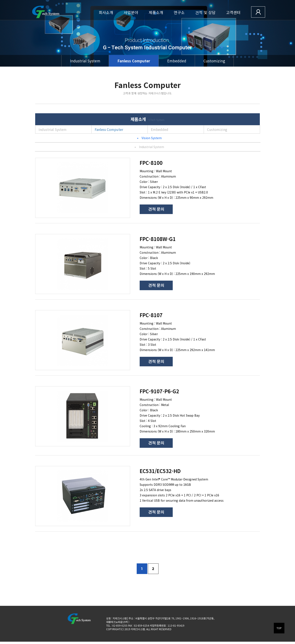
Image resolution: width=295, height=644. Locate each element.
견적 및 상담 (205, 12)
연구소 (179, 12)
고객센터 (233, 12)
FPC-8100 (151, 163)
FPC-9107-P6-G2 (159, 391)
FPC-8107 (151, 315)
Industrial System (85, 61)
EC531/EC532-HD (160, 471)
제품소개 (156, 12)
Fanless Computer (134, 61)
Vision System (149, 138)
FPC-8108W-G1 (158, 239)
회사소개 (106, 12)
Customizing (214, 61)
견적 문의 (156, 209)
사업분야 (131, 12)
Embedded (177, 61)
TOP (279, 628)
